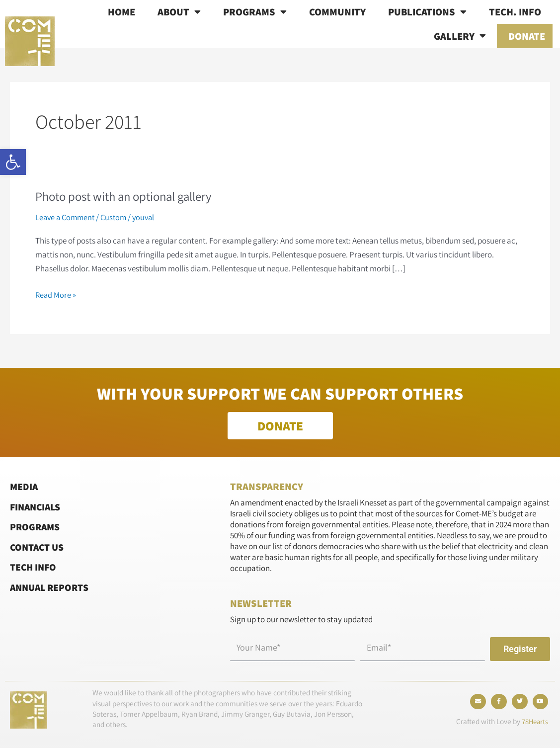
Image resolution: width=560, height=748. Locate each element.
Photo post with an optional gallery (129, 196)
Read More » (56, 294)
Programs (36, 527)
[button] (13, 162)
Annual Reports (52, 587)
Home (121, 12)
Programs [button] (255, 12)
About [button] (179, 12)
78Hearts (534, 724)
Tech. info (515, 12)
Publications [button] (427, 12)
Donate (527, 36)
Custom (118, 217)
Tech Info (34, 567)
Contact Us (39, 547)
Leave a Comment (67, 217)
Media (24, 486)
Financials (37, 507)
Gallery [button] (460, 36)
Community (337, 12)
